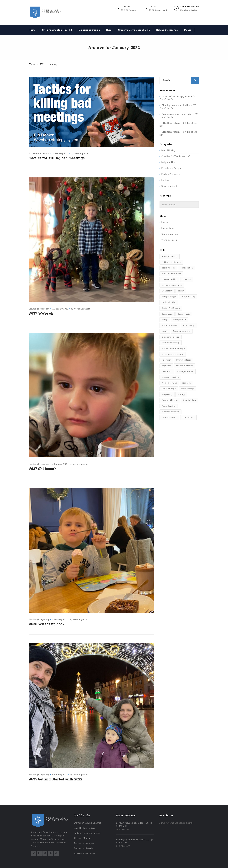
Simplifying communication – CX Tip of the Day (134, 841)
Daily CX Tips (168, 162)
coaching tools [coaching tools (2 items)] (168, 268)
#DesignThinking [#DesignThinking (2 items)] (170, 256)
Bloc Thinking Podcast (85, 828)
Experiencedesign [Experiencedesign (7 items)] (182, 331)
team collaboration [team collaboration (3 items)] (170, 412)
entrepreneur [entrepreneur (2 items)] (180, 320)
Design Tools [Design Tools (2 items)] (184, 314)
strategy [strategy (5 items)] (181, 394)
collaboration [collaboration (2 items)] (187, 268)
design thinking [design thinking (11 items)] (188, 297)
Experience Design (89, 30)
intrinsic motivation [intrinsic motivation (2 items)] (185, 366)
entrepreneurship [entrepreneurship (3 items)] (170, 325)
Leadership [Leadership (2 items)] (167, 371)
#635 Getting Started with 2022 (56, 779)
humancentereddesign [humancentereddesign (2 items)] (173, 354)
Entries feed (168, 228)
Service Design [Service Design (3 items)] (169, 389)
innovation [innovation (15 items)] (166, 360)
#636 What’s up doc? (47, 624)
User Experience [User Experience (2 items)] (169, 417)
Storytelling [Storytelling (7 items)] (167, 394)
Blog (109, 30)
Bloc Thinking (168, 150)
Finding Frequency (39, 309)
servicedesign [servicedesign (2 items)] (188, 389)
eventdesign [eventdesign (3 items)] (189, 325)
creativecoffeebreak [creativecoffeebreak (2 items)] (171, 274)
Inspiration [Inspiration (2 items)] (166, 366)
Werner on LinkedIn (84, 848)
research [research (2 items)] (186, 383)
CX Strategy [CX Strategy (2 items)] (167, 291)
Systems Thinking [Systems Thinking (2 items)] (170, 400)
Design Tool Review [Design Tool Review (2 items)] (171, 308)
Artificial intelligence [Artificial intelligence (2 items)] (171, 262)
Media (188, 30)
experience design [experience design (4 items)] (171, 337)
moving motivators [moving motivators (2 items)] (170, 377)
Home (32, 30)
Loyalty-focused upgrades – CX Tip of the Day (134, 824)
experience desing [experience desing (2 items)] (171, 343)
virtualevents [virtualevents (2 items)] (188, 417)
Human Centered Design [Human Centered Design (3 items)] (173, 348)
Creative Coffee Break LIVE (134, 30)
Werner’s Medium (83, 838)
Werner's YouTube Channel (87, 823)
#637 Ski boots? (42, 469)
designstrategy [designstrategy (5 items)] (169, 297)
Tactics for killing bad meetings (57, 158)
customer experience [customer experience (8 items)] (172, 285)
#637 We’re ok (41, 313)
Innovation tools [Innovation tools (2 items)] (184, 360)
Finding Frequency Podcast (88, 833)
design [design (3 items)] (181, 291)
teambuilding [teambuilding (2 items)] (189, 400)
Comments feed (170, 234)
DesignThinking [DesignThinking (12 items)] (169, 302)
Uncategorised (169, 186)
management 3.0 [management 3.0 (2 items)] (185, 371)
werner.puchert (82, 153)
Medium (166, 180)
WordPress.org (169, 240)
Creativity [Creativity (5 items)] (187, 279)
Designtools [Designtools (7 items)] (167, 314)
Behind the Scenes (167, 30)
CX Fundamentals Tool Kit (57, 30)
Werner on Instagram (84, 843)
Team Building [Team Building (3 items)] (169, 406)
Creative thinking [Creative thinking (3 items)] (169, 279)
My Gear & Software (84, 853)
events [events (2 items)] (165, 331)
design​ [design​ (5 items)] (165, 320)
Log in (165, 222)
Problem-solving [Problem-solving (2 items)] (169, 383)
